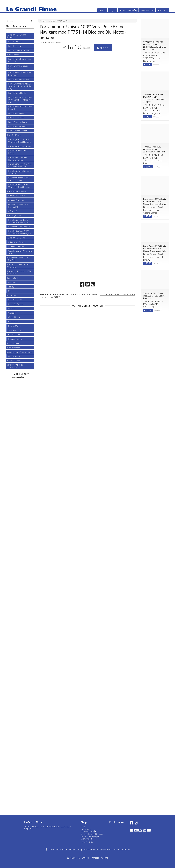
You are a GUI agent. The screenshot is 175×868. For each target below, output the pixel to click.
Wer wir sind (147, 10)
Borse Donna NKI (16, 113)
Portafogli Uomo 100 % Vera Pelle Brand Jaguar (19, 221)
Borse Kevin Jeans (16, 118)
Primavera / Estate (16, 196)
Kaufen (103, 48)
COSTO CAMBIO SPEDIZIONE (15, 366)
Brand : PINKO (15, 42)
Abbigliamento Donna (17, 191)
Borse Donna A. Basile (18, 122)
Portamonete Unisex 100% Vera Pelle (54, 21)
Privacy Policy (87, 842)
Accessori (12, 295)
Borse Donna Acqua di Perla (18, 67)
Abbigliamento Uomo (16, 238)
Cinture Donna (14, 348)
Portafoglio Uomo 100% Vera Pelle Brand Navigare (20, 232)
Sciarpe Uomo (14, 326)
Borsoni (12, 282)
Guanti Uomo (14, 317)
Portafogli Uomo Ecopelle (19, 227)
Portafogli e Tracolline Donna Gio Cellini (18, 158)
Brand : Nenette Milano (19, 50)
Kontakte (163, 10)
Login (112, 10)
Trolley (11, 287)
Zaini (10, 291)
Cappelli (12, 313)
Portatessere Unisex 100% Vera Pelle (19, 266)
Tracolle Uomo (14, 334)
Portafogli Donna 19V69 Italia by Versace (19, 179)
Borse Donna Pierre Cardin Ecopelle (20, 108)
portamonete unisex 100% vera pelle (117, 294)
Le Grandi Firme (31, 9)
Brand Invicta (14, 356)
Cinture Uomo (13, 343)
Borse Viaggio (13, 278)
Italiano (104, 858)
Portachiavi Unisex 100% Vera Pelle (18, 259)
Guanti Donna (14, 321)
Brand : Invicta (14, 46)
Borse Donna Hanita (17, 93)
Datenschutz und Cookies (92, 834)
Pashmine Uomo (15, 300)
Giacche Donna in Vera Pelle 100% (18, 206)
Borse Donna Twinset (18, 131)
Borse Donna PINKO (18, 126)
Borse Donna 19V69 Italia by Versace (19, 74)
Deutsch (75, 858)
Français (95, 858)
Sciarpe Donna (15, 330)
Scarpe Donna (13, 361)
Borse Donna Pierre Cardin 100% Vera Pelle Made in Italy (20, 100)
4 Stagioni (12, 211)
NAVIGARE (54, 297)
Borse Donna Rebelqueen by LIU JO (20, 60)
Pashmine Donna (16, 304)
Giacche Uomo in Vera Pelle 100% (20, 252)
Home (102, 10)
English (85, 858)
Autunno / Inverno (16, 200)
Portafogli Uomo (14, 215)
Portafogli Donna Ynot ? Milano (18, 152)
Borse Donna (13, 55)
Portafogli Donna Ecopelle (20, 146)
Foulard (12, 308)
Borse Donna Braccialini (19, 79)
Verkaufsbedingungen (90, 836)
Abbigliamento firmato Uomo (20, 352)
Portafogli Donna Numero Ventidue (19, 172)
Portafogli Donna (15, 135)
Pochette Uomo (15, 339)
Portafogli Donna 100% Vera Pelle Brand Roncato (19, 186)
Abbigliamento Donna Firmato (17, 36)
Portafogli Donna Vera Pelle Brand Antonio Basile (20, 165)
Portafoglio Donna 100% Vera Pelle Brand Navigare (20, 140)
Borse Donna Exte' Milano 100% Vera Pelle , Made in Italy (20, 86)
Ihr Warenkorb (128, 10)
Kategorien (86, 829)
